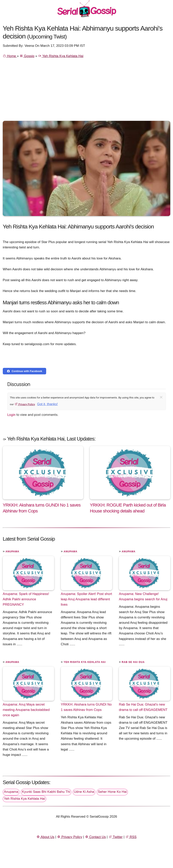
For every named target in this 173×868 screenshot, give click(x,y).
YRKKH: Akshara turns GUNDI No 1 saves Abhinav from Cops (86, 707)
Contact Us (95, 837)
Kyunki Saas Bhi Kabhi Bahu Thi (46, 792)
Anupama (12, 551)
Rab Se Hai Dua (133, 662)
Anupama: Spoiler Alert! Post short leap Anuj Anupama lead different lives (86, 599)
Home (10, 56)
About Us (45, 837)
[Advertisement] (87, 91)
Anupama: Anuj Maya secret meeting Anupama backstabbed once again (26, 710)
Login (11, 415)
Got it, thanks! (47, 404)
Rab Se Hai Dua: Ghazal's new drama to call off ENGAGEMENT (143, 707)
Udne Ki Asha (84, 792)
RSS (131, 837)
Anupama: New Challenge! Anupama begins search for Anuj (143, 597)
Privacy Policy (25, 404)
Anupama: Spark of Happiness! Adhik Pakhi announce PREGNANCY (26, 599)
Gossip (27, 56)
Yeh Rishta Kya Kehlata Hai (61, 56)
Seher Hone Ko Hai (112, 792)
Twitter (116, 837)
